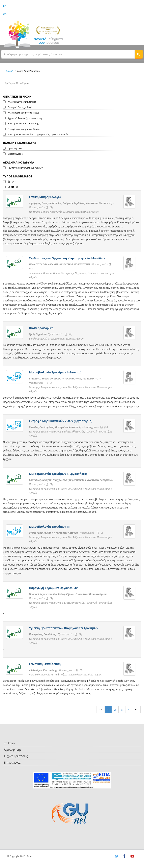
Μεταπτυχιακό (15, 154)
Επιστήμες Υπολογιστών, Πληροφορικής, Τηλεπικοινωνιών (38, 134)
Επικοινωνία (12, 762)
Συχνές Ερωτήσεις (16, 756)
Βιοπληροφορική (41, 328)
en (5, 14)
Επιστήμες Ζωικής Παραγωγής (23, 123)
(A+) (14, 187)
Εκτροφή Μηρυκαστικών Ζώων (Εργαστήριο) (61, 421)
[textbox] (68, 54)
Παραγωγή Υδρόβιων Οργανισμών (53, 588)
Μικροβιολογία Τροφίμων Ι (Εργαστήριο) (58, 474)
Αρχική (10, 71)
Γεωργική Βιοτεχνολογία (20, 107)
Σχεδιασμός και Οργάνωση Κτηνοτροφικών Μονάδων (67, 258)
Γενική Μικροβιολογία (45, 197)
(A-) (12, 181)
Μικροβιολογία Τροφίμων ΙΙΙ (49, 527)
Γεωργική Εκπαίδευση (45, 664)
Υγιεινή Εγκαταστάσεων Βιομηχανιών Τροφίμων (64, 628)
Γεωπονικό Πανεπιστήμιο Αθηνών (25, 168)
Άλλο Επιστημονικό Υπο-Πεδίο (23, 113)
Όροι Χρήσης (13, 750)
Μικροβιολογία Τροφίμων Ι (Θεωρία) (55, 372)
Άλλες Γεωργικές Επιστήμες (22, 102)
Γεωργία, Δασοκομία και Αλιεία (24, 129)
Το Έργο (9, 743)
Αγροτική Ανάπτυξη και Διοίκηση (25, 118)
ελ (5, 6)
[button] (139, 54)
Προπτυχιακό (15, 148)
